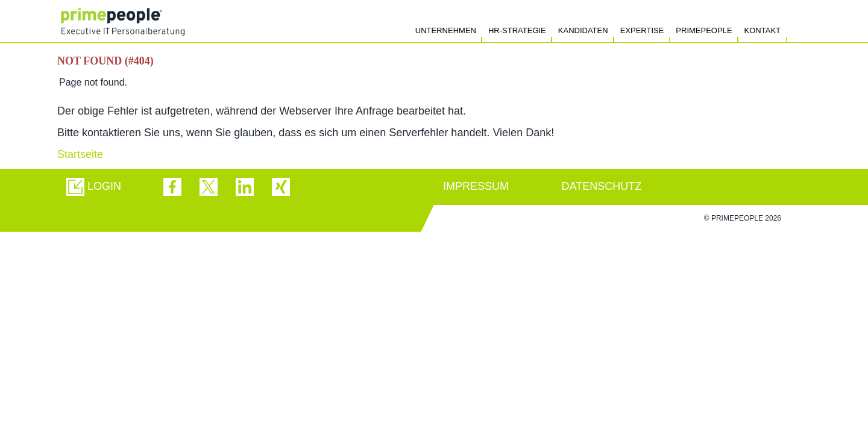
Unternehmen (446, 30)
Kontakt (763, 30)
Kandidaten (583, 30)
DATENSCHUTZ (602, 186)
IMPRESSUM (476, 186)
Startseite (80, 154)
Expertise (642, 30)
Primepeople (704, 30)
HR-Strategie (517, 30)
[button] (94, 187)
